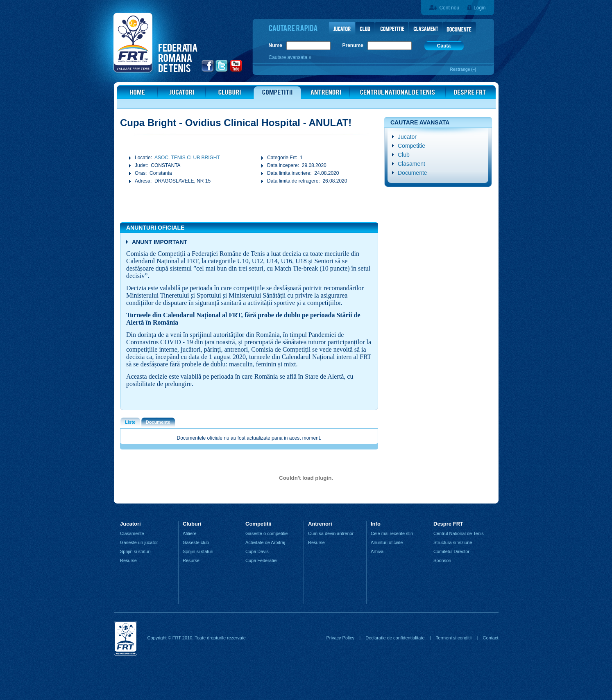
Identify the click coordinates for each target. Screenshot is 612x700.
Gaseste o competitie (266, 533)
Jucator (407, 137)
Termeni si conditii (454, 638)
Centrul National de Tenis (459, 533)
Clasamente (132, 533)
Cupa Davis (257, 551)
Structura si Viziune (453, 542)
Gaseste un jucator (139, 542)
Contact (491, 638)
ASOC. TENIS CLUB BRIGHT (187, 158)
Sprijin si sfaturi (135, 551)
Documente (413, 173)
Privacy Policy (340, 638)
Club (404, 155)
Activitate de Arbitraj (265, 542)
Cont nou (449, 8)
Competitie (411, 146)
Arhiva (377, 551)
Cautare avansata (289, 57)
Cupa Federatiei (261, 560)
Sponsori (442, 560)
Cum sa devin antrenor (331, 533)
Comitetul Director (451, 551)
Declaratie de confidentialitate (395, 638)
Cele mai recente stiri (392, 533)
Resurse (128, 560)
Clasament (411, 164)
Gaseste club (196, 542)
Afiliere (190, 533)
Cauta (444, 46)
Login (479, 8)
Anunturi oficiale (387, 542)
